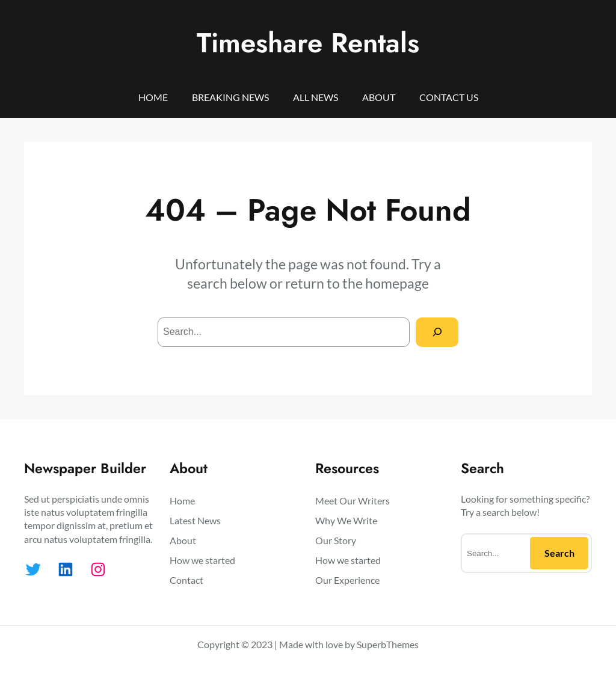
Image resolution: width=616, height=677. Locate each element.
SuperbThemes (388, 644)
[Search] (437, 332)
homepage (397, 283)
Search (559, 553)
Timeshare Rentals (308, 43)
